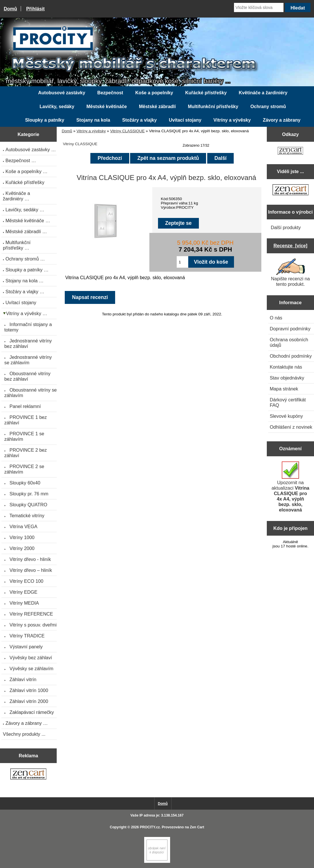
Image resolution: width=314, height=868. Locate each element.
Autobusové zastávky (62, 93)
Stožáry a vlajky (140, 120)
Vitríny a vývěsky (91, 131)
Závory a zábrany (282, 120)
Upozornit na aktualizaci (291, 487)
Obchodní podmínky (291, 356)
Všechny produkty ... (24, 734)
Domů (10, 9)
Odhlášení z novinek (291, 427)
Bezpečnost (110, 93)
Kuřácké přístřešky (206, 93)
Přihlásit (35, 9)
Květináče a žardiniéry (263, 93)
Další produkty (286, 227)
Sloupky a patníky (45, 120)
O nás (276, 318)
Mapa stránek (284, 389)
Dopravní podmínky (290, 329)
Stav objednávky (287, 378)
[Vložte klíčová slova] (259, 7)
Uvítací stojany (185, 120)
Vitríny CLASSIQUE (127, 131)
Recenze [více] (290, 246)
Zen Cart (197, 827)
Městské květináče (107, 107)
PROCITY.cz (150, 827)
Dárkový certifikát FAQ (288, 402)
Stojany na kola (93, 120)
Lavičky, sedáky (57, 107)
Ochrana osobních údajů (289, 342)
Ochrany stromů (268, 107)
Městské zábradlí (157, 107)
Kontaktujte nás (286, 367)
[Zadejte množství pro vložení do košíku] (182, 262)
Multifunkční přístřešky (213, 107)
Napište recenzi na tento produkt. (291, 273)
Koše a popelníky (154, 93)
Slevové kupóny (286, 416)
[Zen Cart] (157, 862)
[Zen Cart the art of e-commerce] (28, 775)
